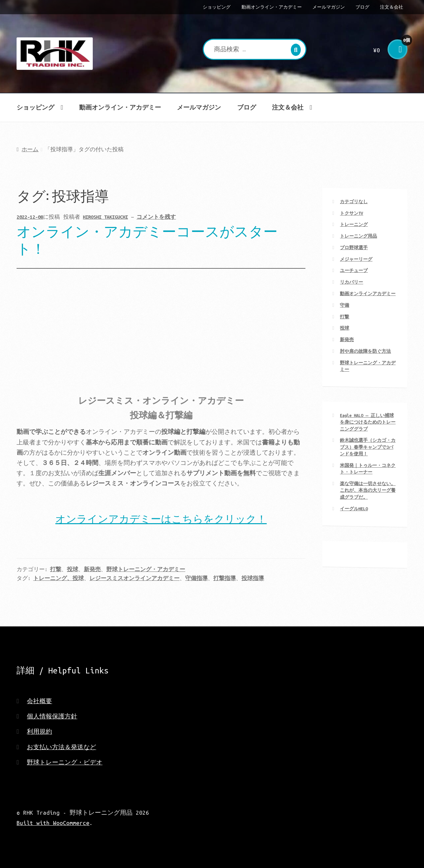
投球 (73, 569)
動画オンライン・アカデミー (272, 7)
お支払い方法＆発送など (61, 747)
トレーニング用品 (358, 236)
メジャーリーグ (356, 259)
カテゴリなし (354, 202)
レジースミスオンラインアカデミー (134, 578)
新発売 (92, 569)
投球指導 (253, 578)
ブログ (362, 7)
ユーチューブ (354, 270)
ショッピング (217, 7)
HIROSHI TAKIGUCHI (105, 217)
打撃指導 (225, 578)
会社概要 (39, 701)
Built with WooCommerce (53, 823)
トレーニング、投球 (58, 578)
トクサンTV (351, 213)
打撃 (56, 569)
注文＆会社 (392, 7)
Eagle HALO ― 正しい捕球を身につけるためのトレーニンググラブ (368, 422)
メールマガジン (329, 7)
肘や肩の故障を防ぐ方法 (365, 351)
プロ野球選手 (354, 248)
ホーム (30, 149)
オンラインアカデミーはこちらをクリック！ (161, 518)
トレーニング (354, 224)
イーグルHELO (354, 509)
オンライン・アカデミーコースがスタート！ (147, 239)
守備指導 (196, 578)
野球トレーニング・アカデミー (146, 569)
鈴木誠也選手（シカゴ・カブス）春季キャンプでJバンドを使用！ (368, 447)
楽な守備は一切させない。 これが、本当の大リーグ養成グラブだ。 (368, 490)
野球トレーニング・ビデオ (65, 762)
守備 (344, 305)
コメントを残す (156, 217)
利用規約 (39, 731)
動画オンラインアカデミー (368, 294)
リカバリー (351, 282)
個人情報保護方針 (52, 716)
